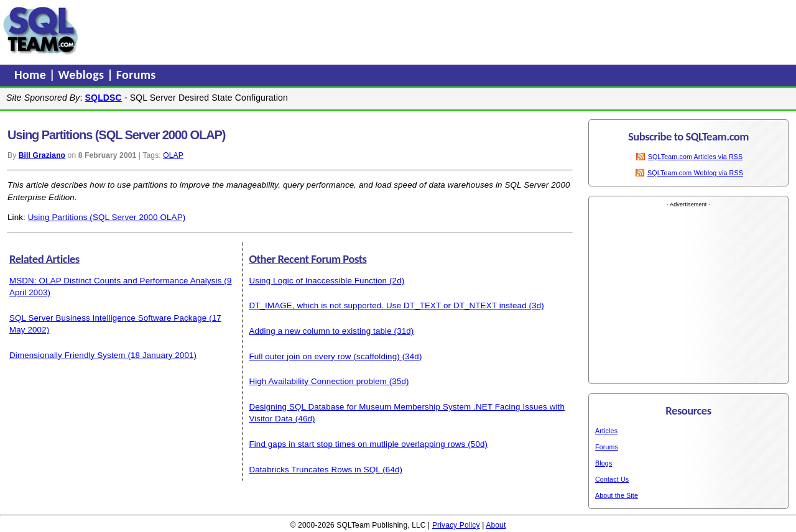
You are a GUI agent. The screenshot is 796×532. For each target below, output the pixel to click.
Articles (606, 431)
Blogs (604, 463)
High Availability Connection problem (318, 381)
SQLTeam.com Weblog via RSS (695, 173)
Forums (136, 75)
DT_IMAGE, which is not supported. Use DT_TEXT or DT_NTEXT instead (387, 305)
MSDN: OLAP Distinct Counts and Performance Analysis (115, 281)
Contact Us (612, 479)
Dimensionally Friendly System (67, 355)
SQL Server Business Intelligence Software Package (108, 318)
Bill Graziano (42, 155)
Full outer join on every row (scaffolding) (324, 356)
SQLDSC (104, 98)
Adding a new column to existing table (320, 331)
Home (32, 75)
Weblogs (83, 75)
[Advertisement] (319, 30)
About (496, 525)
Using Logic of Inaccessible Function (318, 281)
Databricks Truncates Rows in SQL (314, 470)
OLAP (173, 155)
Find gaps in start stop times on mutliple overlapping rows (357, 444)
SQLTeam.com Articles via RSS (696, 157)
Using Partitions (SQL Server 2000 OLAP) (107, 217)
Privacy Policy (456, 525)
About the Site (617, 495)
